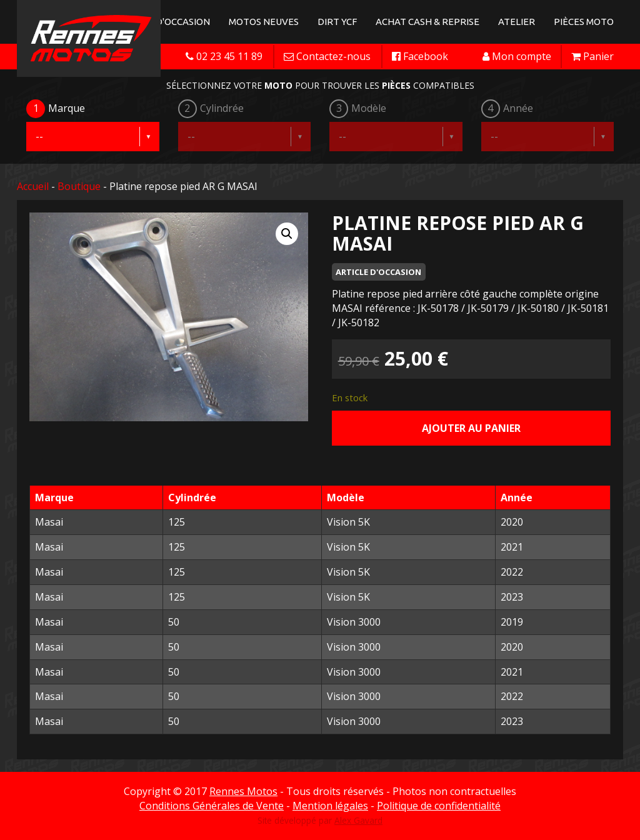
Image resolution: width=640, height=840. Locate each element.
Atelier (517, 22)
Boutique (79, 186)
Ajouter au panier (471, 428)
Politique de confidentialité (439, 806)
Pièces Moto (584, 22)
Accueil (33, 186)
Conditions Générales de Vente (212, 806)
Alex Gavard (358, 820)
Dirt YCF (337, 22)
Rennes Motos (243, 791)
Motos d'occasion (166, 22)
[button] (287, 234)
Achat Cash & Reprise (427, 22)
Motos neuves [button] (264, 22)
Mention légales (330, 806)
